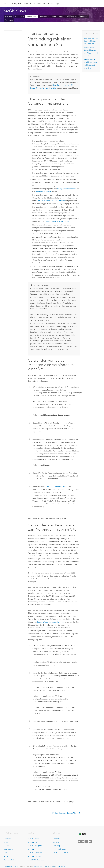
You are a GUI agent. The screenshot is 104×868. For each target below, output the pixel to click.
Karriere (56, 840)
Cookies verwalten (50, 864)
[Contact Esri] (90, 839)
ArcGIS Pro (32, 840)
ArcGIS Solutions (35, 854)
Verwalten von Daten (48, 16)
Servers (33, 4)
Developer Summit (60, 850)
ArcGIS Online (34, 836)
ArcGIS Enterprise (12, 3)
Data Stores (42, 4)
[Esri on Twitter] (79, 839)
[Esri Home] (82, 831)
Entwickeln (9, 20)
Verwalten (84, 16)
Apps (57, 4)
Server (6, 843)
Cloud (51, 4)
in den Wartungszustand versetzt (51, 620)
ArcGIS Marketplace (36, 857)
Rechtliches (61, 864)
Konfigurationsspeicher (66, 189)
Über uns (56, 836)
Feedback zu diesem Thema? (68, 811)
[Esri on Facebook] (83, 839)
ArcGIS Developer (35, 850)
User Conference (59, 847)
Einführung (19, 16)
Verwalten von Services (68, 16)
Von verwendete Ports (51, 201)
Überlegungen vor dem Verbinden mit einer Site (91, 41)
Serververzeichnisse (43, 191)
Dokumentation (10, 857)
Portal (26, 4)
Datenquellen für (57, 221)
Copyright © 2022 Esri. (11, 864)
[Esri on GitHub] (87, 839)
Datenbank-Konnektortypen (57, 486)
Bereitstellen (32, 16)
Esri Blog (56, 843)
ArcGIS (31, 847)
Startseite (9, 16)
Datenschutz (38, 864)
